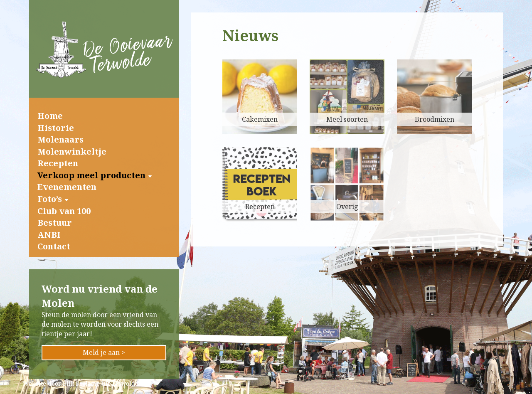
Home (50, 116)
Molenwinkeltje (72, 151)
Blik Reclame (81, 383)
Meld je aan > (104, 352)
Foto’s (50, 199)
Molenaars (60, 139)
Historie (56, 128)
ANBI (49, 235)
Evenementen (67, 187)
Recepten (58, 163)
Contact (54, 246)
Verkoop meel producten (91, 175)
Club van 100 (64, 211)
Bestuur (55, 223)
